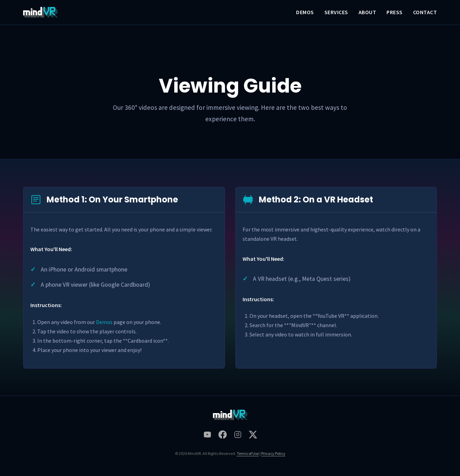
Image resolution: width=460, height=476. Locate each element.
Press (395, 12)
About (368, 12)
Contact (425, 12)
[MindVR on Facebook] (223, 436)
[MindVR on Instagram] (238, 436)
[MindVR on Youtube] (207, 436)
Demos (305, 12)
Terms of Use (248, 453)
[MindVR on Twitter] (253, 436)
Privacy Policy (273, 453)
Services (336, 12)
